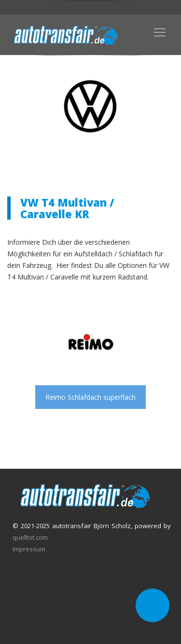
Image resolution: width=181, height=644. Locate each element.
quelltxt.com (30, 537)
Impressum (29, 549)
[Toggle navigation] (160, 32)
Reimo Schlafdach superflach (90, 397)
